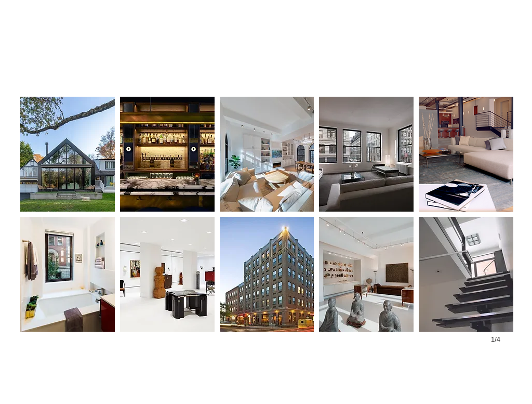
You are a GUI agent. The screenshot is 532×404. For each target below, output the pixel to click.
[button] (68, 154)
